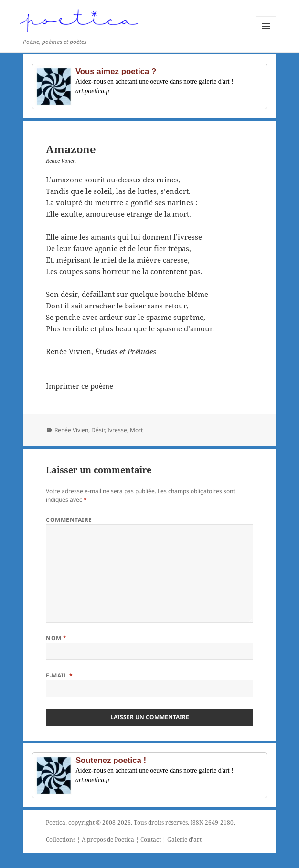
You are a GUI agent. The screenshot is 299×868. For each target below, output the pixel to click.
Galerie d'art (184, 840)
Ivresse (117, 430)
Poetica (56, 822)
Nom (56, 638)
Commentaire (69, 520)
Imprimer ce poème (80, 386)
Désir (98, 430)
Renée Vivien (71, 430)
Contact (151, 840)
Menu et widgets (266, 36)
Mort (136, 430)
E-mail (59, 675)
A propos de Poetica (108, 840)
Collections (61, 840)
